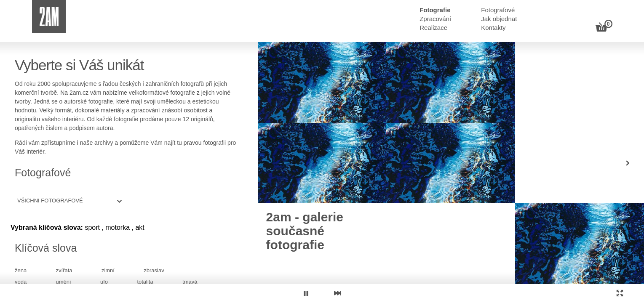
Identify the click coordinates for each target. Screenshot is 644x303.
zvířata (64, 270)
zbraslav (154, 270)
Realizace (433, 28)
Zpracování (435, 19)
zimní (108, 270)
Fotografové (498, 10)
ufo (104, 282)
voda (21, 282)
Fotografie (435, 10)
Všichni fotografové (50, 201)
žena (21, 270)
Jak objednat (499, 19)
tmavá (190, 282)
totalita (145, 282)
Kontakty (493, 28)
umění (64, 282)
